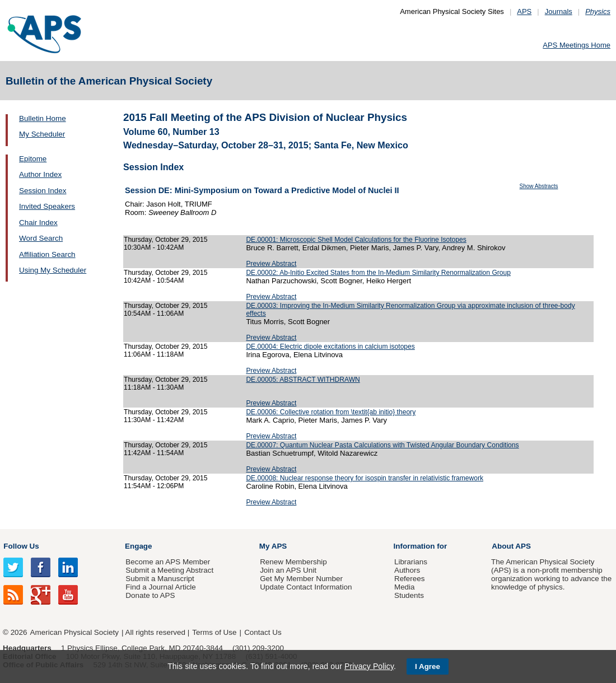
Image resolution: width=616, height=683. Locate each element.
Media (405, 587)
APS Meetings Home (577, 45)
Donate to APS (150, 595)
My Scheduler (42, 134)
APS (524, 11)
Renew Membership (293, 562)
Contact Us (263, 632)
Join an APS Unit (288, 570)
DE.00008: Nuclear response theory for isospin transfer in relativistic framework (365, 478)
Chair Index (38, 223)
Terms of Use (214, 632)
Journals (559, 11)
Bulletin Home (43, 118)
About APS (511, 546)
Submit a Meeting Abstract (169, 570)
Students (409, 595)
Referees (410, 579)
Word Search (41, 238)
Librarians (411, 562)
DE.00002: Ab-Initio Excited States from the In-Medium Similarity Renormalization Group (378, 273)
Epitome (33, 159)
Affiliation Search (47, 254)
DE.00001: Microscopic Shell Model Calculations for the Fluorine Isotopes (356, 240)
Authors (407, 570)
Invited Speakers (47, 206)
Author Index (40, 174)
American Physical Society (74, 632)
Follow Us (21, 546)
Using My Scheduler (53, 270)
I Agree (428, 666)
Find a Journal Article (160, 587)
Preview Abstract (271, 264)
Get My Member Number (301, 579)
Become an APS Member (168, 562)
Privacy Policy (369, 666)
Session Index (43, 191)
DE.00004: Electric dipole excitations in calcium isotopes (330, 347)
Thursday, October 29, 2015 (166, 240)
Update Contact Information (306, 587)
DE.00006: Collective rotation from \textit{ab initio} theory (331, 412)
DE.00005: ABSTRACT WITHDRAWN (303, 380)
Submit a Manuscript (160, 579)
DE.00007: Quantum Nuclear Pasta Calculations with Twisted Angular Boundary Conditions (382, 445)
